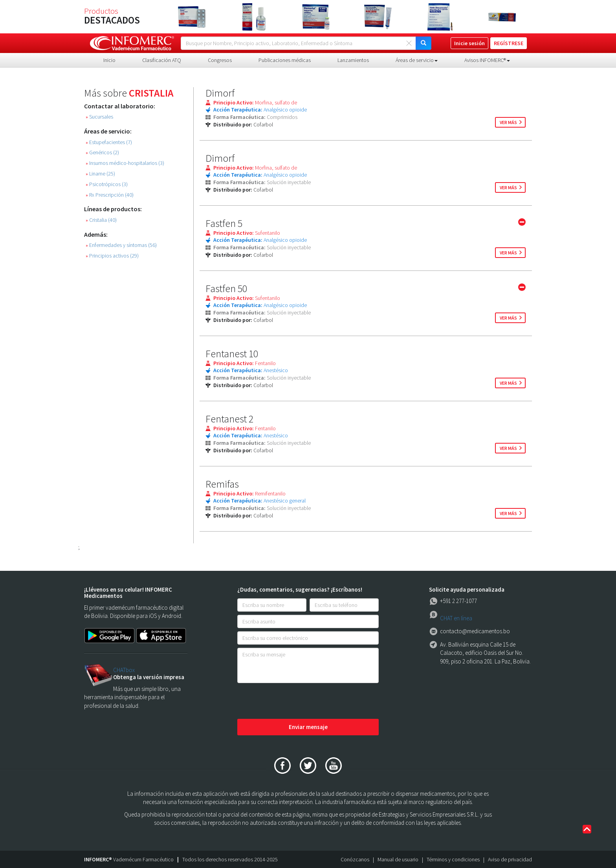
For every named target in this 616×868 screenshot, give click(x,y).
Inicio (109, 60)
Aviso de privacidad (510, 859)
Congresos (220, 60)
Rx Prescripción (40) (110, 195)
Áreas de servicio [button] (417, 60)
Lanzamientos (353, 60)
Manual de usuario (398, 859)
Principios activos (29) (112, 256)
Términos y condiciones (453, 859)
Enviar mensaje (308, 727)
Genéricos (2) (102, 153)
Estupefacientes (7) (109, 142)
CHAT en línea (456, 618)
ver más (508, 122)
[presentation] (297, 702)
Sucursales (99, 117)
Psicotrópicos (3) (107, 184)
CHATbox (124, 670)
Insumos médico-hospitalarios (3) (125, 163)
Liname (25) (100, 174)
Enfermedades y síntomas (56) (121, 245)
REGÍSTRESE (509, 43)
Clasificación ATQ (162, 60)
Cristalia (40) (101, 220)
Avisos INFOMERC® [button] (487, 60)
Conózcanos (355, 859)
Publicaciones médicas (285, 60)
